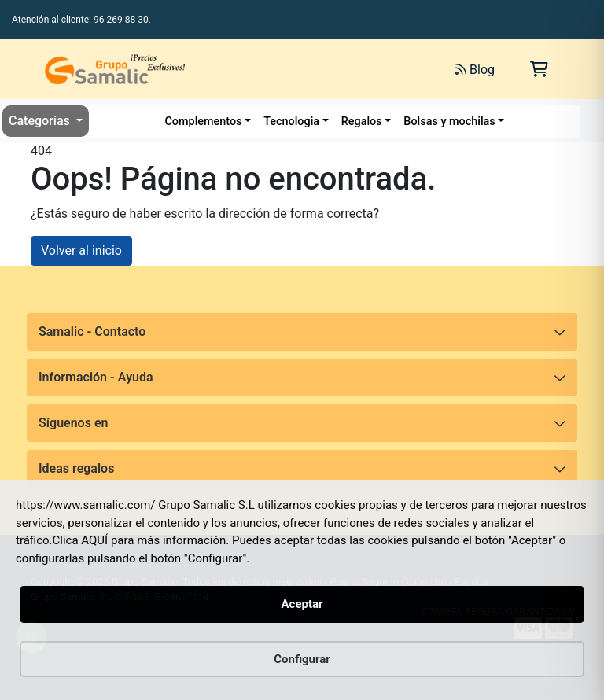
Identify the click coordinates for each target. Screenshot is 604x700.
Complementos (203, 122)
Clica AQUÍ (81, 540)
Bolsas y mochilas (449, 122)
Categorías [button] (41, 121)
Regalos (362, 122)
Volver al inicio (81, 251)
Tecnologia (291, 122)
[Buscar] (287, 69)
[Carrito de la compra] (539, 69)
